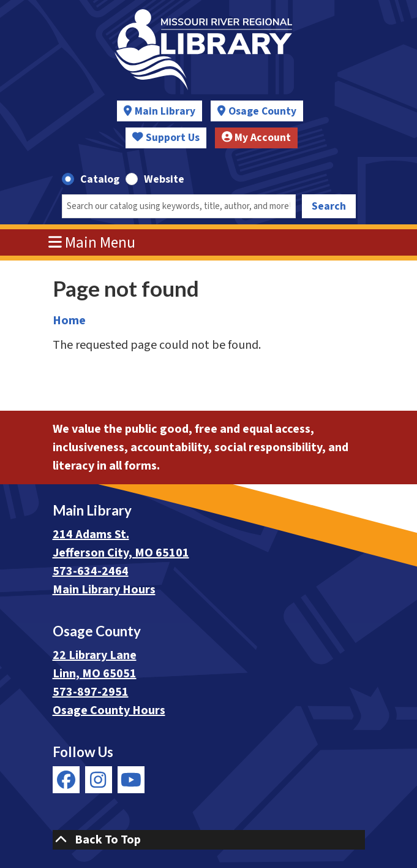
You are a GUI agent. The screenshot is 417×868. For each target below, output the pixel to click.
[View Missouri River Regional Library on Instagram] (99, 780)
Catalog (100, 179)
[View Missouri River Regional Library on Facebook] (66, 780)
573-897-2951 (91, 692)
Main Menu (92, 243)
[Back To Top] (209, 840)
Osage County (262, 111)
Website (164, 179)
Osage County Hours (109, 710)
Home (69, 321)
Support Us (166, 138)
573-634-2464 (91, 571)
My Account (257, 138)
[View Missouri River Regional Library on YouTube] (131, 780)
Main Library (165, 111)
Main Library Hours (104, 590)
